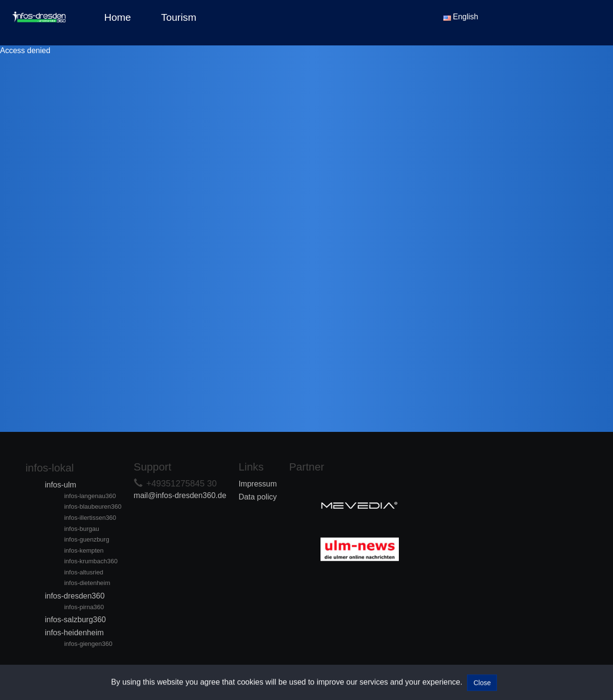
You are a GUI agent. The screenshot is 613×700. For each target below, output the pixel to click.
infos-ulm (61, 485)
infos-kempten (84, 550)
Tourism (179, 17)
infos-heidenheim (74, 633)
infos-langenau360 (90, 496)
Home (117, 17)
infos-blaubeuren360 (93, 507)
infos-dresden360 (75, 596)
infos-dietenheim (87, 583)
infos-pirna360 (84, 607)
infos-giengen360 (88, 644)
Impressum (257, 484)
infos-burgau (82, 529)
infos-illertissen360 (90, 518)
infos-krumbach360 (91, 561)
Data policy (257, 497)
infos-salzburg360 (75, 620)
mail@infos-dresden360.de (180, 495)
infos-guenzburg (87, 539)
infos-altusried (84, 572)
